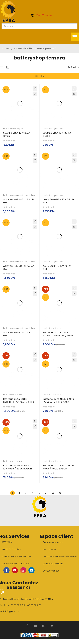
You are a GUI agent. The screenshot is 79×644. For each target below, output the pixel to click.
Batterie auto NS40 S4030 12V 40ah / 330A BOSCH (19, 467)
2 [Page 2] (19, 493)
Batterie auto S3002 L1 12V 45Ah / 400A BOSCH (59, 467)
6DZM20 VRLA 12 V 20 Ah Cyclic (57, 134)
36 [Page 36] (60, 493)
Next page (67, 493)
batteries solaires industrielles (19, 195)
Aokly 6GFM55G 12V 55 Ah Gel (58, 201)
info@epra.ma (13, 611)
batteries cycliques (13, 129)
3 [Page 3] (26, 493)
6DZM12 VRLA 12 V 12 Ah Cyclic (17, 134)
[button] (75, 37)
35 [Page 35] (53, 493)
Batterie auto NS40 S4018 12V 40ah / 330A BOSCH (58, 400)
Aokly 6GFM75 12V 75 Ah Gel (57, 267)
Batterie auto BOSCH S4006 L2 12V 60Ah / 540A (58, 334)
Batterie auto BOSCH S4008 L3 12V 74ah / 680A (19, 400)
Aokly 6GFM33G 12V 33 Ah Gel (19, 201)
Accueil (6, 48)
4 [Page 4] (33, 493)
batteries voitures (52, 328)
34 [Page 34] (46, 493)
